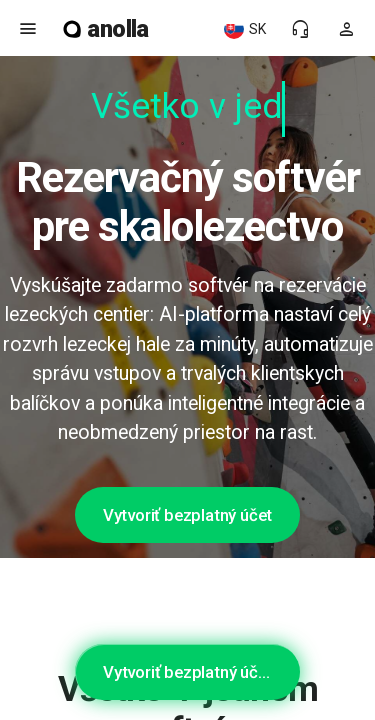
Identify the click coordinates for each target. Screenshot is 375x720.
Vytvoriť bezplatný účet (187, 515)
